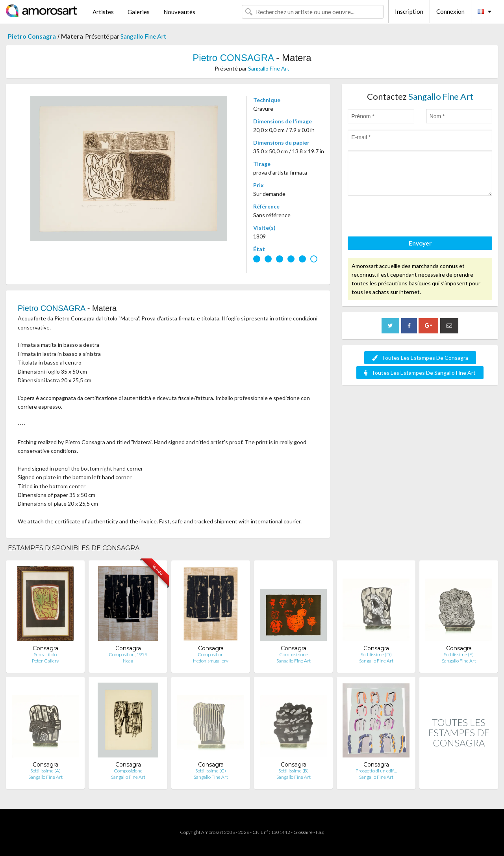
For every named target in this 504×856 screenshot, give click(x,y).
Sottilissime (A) (45, 771)
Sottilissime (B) (294, 771)
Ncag (128, 661)
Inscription (409, 11)
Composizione (294, 654)
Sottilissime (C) (211, 771)
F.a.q (320, 832)
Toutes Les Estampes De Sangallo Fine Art (420, 373)
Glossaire (303, 832)
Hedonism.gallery (211, 661)
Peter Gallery (45, 661)
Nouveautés (179, 12)
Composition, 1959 (128, 654)
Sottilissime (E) (459, 654)
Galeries (139, 12)
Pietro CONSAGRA (233, 58)
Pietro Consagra (32, 36)
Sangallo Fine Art (143, 36)
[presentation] (408, 217)
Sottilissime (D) (376, 654)
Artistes (103, 12)
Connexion (450, 11)
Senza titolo (45, 654)
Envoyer (420, 243)
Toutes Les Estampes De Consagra (420, 358)
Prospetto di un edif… (376, 771)
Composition (211, 654)
